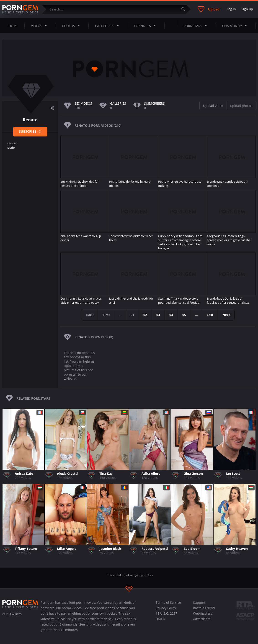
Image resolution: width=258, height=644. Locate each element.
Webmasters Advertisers (203, 616)
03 (158, 315)
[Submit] (185, 9)
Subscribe (30, 131)
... (197, 315)
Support (199, 602)
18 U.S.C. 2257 (166, 613)
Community (236, 26)
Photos (72, 26)
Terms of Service (168, 602)
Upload (208, 9)
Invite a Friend (204, 608)
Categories (108, 26)
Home (13, 26)
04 (171, 315)
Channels (146, 26)
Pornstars (197, 26)
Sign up (247, 9)
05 (184, 315)
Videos (40, 26)
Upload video (213, 106)
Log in (231, 9)
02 (145, 315)
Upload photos (241, 106)
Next (227, 315)
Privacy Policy (166, 608)
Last (211, 315)
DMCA (160, 619)
